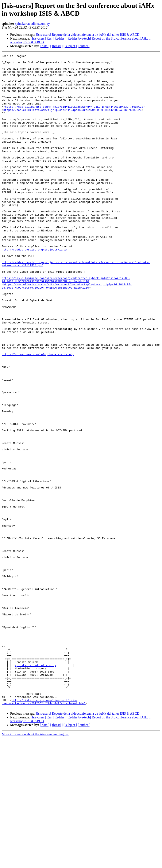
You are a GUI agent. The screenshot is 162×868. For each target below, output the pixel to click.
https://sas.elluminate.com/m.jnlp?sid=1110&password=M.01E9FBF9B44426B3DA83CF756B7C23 (72, 121)
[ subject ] (70, 46)
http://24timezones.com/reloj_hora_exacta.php (38, 414)
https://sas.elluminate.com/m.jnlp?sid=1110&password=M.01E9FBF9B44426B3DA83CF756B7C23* (75, 117)
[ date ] (45, 46)
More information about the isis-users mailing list (35, 864)
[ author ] (84, 46)
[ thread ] (56, 46)
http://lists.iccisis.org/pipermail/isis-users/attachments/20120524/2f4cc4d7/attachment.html (44, 831)
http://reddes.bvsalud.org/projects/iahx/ (35, 289)
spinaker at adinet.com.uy (32, 24)
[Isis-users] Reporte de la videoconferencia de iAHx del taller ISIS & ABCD (88, 35)
